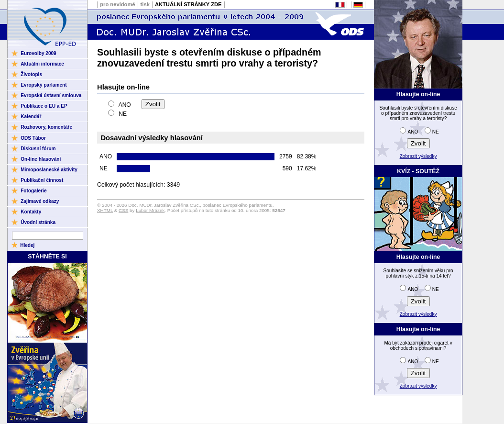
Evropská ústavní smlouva (51, 95)
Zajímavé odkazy (40, 201)
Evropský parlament (44, 85)
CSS (123, 210)
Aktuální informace (42, 64)
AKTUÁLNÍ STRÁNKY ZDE (188, 4)
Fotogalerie (33, 191)
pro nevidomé (117, 4)
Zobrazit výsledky (418, 156)
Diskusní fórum (38, 149)
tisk (145, 4)
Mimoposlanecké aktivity (49, 170)
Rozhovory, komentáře (46, 127)
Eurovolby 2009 (38, 53)
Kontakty (31, 212)
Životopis (31, 74)
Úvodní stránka (38, 222)
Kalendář (31, 117)
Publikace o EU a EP (44, 106)
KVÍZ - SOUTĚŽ (418, 171)
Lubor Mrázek (150, 210)
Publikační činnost (42, 180)
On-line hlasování (41, 159)
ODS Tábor (33, 138)
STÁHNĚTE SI (47, 257)
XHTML (105, 210)
